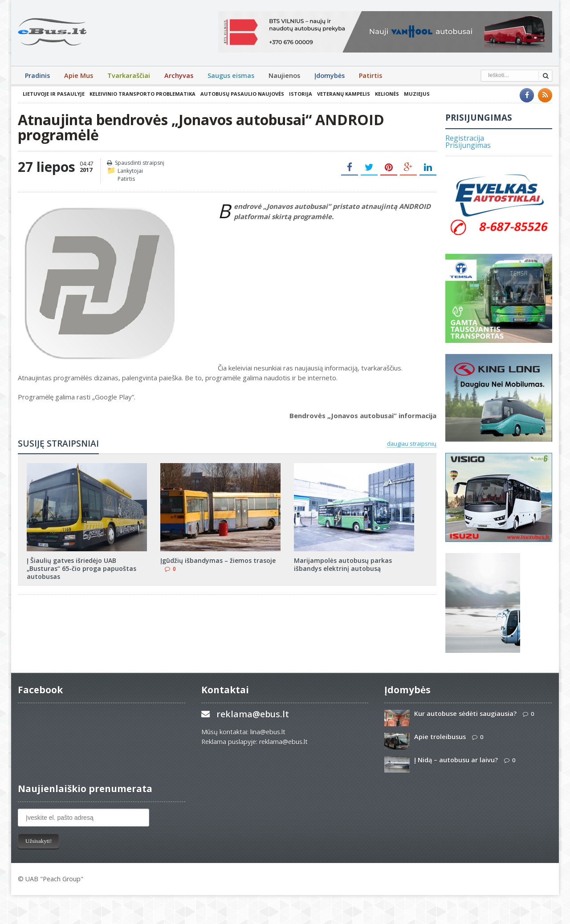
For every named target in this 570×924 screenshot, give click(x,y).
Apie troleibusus (440, 737)
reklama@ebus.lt (253, 714)
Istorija (301, 94)
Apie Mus (79, 75)
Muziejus (417, 94)
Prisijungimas (468, 145)
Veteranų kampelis (344, 94)
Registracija (465, 138)
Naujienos (284, 75)
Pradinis (37, 75)
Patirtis (370, 75)
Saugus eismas (231, 75)
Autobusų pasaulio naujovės (242, 94)
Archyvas (179, 75)
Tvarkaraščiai (129, 75)
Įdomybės (330, 75)
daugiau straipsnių (412, 444)
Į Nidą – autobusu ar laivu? (456, 760)
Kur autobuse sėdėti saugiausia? (465, 714)
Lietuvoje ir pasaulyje (54, 94)
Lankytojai (130, 171)
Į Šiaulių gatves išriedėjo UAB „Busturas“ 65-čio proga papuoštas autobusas (81, 568)
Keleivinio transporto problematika (142, 94)
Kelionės (387, 94)
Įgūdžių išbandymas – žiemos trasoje (218, 560)
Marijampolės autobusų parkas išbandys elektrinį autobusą (343, 564)
